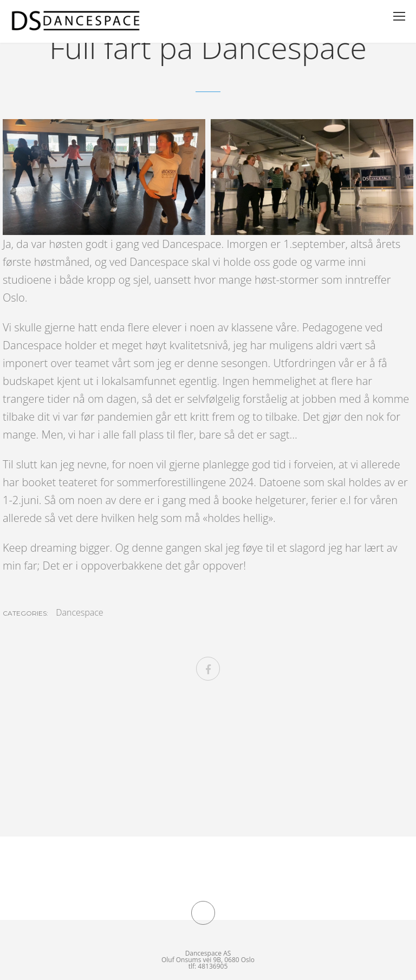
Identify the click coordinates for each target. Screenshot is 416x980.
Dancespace (79, 612)
